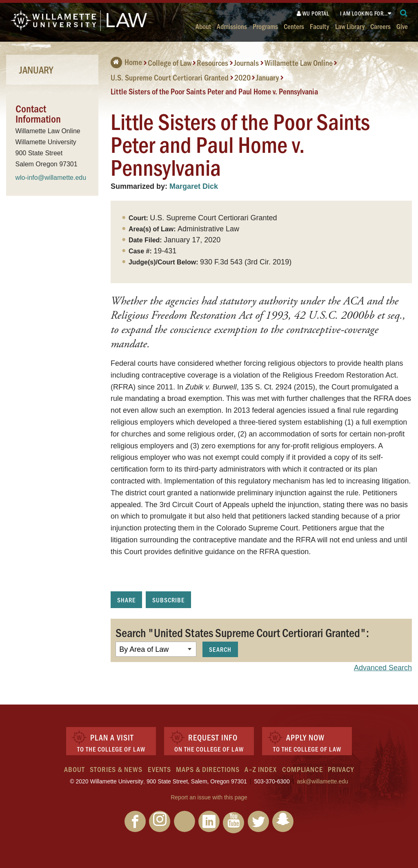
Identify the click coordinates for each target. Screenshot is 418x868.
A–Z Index (261, 769)
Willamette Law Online (299, 63)
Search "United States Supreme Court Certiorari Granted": (242, 632)
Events (159, 769)
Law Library (350, 26)
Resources (212, 63)
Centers (294, 26)
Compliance (302, 769)
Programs (265, 26)
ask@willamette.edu (322, 781)
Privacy (341, 769)
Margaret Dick (194, 186)
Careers (380, 26)
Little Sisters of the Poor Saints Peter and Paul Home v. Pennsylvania (214, 91)
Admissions (232, 26)
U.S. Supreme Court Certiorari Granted (170, 77)
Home (126, 62)
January (267, 77)
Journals (246, 63)
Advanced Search (383, 668)
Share (126, 600)
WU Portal (313, 13)
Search (220, 649)
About (203, 26)
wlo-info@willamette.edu (51, 178)
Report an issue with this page (209, 797)
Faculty (319, 26)
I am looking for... (364, 13)
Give (402, 26)
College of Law (170, 63)
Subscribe (168, 600)
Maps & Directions (208, 769)
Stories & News (116, 769)
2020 (242, 77)
